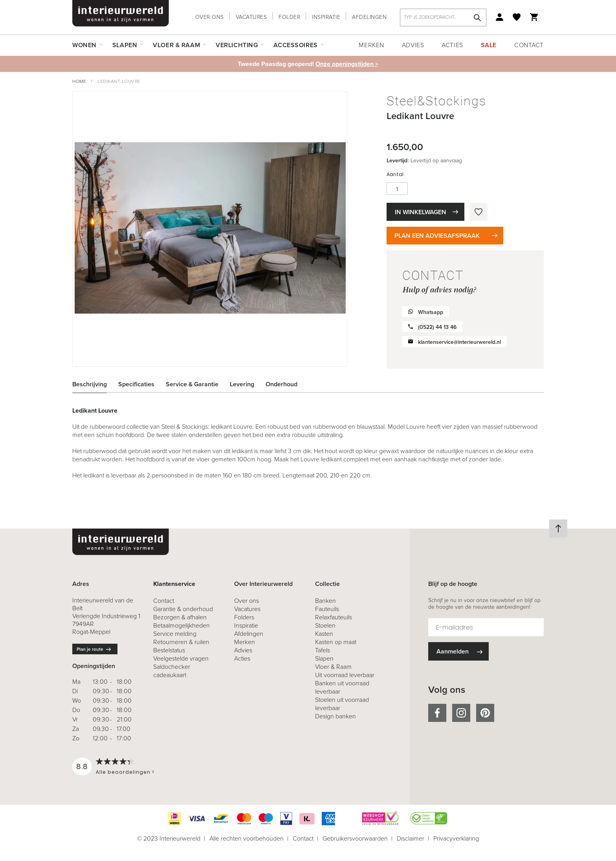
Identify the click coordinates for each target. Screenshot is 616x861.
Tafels (323, 650)
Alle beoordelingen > (125, 772)
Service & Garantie (192, 384)
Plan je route (90, 649)
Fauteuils (327, 609)
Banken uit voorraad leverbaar (342, 687)
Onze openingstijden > (347, 64)
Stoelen (325, 625)
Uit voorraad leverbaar (345, 675)
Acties (452, 45)
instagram (461, 713)
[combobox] (443, 17)
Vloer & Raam (333, 667)
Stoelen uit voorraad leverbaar (342, 704)
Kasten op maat (336, 642)
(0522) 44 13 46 (437, 327)
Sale (489, 45)
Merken (371, 45)
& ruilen (181, 642)
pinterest (485, 713)
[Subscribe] (458, 651)
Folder (289, 17)
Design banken (335, 716)
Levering (242, 384)
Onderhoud (281, 384)
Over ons (210, 17)
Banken (325, 601)
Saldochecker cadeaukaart (172, 671)
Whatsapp (431, 312)
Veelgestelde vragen (181, 658)
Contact (529, 45)
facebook (437, 713)
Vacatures (251, 17)
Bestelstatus (169, 650)
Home (79, 81)
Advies (413, 45)
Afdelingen (369, 17)
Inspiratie (326, 17)
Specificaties (136, 384)
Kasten (324, 634)
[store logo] (121, 13)
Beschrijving (90, 384)
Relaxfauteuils (334, 617)
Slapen (324, 658)
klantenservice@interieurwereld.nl (459, 342)
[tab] (95, 384)
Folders (244, 617)
